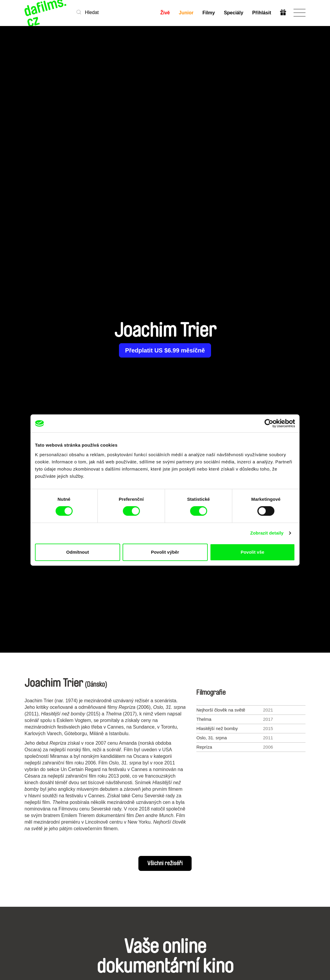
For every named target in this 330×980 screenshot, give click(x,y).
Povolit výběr (165, 552)
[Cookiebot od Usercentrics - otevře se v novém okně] (269, 423)
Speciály (234, 13)
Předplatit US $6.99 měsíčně (165, 350)
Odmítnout (78, 552)
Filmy (209, 13)
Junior (186, 13)
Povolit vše (252, 552)
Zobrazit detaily (267, 533)
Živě (165, 13)
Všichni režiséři (165, 863)
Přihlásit (262, 13)
